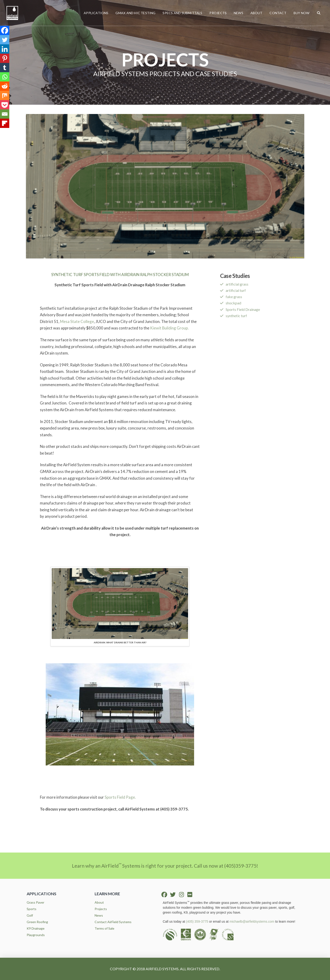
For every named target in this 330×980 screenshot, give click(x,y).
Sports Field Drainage (243, 309)
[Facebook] (5, 30)
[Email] (5, 114)
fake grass (234, 297)
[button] (319, 13)
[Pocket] (5, 105)
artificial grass (237, 284)
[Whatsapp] (5, 77)
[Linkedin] (5, 49)
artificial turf (236, 290)
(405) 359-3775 (197, 921)
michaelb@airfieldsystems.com (252, 921)
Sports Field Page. (120, 797)
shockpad (233, 303)
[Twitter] (5, 40)
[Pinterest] (5, 58)
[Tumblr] (5, 68)
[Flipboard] (5, 123)
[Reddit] (5, 86)
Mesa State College (77, 321)
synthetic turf (236, 316)
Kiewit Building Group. (169, 328)
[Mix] (5, 95)
